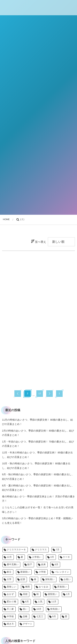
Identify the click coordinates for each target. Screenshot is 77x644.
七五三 (40, 617)
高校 (25, 594)
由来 (43, 565)
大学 (9, 579)
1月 (68, 594)
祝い (25, 609)
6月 (27, 602)
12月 (9, 557)
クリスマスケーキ (16, 550)
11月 (54, 602)
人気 (40, 602)
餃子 (30, 565)
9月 (54, 617)
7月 (58, 550)
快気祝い (55, 609)
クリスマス (41, 550)
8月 (56, 565)
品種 (25, 617)
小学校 (42, 572)
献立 (9, 572)
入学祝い (37, 557)
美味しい (11, 587)
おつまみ (44, 587)
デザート (28, 624)
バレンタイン (62, 572)
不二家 (10, 609)
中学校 (10, 617)
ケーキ (66, 557)
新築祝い (25, 572)
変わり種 (11, 602)
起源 (23, 579)
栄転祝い (50, 579)
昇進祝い (62, 587)
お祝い (67, 579)
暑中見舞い (13, 565)
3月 (52, 557)
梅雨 (28, 587)
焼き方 (10, 624)
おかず (10, 594)
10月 (39, 609)
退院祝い (52, 594)
